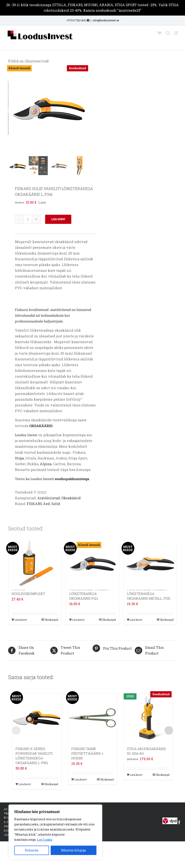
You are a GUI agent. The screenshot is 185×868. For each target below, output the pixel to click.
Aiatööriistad (49, 498)
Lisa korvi (58, 219)
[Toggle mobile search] (168, 33)
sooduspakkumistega (72, 479)
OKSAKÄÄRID (41, 426)
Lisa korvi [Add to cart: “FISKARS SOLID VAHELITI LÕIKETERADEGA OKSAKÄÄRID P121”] (78, 620)
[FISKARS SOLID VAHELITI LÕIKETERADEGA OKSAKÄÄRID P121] (92, 563)
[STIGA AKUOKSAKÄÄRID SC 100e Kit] (148, 718)
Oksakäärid (71, 498)
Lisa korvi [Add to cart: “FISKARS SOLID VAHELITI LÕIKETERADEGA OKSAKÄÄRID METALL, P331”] (136, 620)
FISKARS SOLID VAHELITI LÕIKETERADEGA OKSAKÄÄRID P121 (89, 594)
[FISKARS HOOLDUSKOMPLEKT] (35, 563)
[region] (55, 832)
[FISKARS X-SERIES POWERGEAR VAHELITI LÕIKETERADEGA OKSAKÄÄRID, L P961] (37, 718)
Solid (56, 504)
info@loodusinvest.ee (106, 20)
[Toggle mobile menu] (176, 33)
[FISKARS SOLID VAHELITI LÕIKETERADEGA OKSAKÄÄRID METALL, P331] (150, 563)
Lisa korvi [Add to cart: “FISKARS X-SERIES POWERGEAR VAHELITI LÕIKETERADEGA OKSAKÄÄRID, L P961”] (25, 784)
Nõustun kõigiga (73, 850)
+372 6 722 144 (76, 20)
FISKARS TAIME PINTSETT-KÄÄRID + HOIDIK (87, 753)
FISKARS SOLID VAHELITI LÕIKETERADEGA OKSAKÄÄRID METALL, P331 (149, 594)
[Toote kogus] (28, 219)
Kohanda (32, 850)
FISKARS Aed (38, 504)
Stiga (19, 458)
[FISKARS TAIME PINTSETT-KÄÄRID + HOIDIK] (93, 718)
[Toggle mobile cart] (159, 33)
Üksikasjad (51, 620)
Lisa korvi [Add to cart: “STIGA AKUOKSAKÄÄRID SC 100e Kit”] (136, 775)
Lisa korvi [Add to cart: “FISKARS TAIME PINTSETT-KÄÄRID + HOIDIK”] (80, 779)
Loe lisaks (45, 840)
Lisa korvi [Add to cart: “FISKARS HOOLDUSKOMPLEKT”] (21, 620)
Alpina (46, 464)
